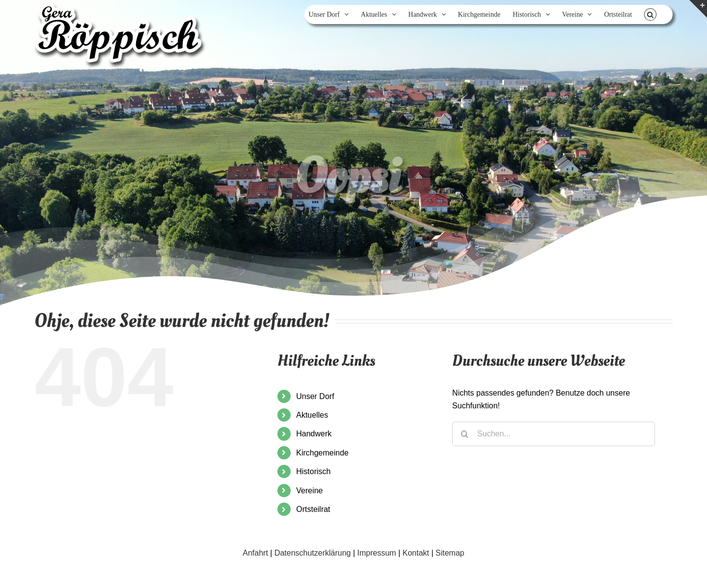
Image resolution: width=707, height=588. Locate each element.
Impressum (377, 553)
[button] (650, 14)
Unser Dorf (315, 396)
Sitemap (450, 553)
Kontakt (416, 553)
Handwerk (314, 434)
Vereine (309, 491)
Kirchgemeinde (322, 453)
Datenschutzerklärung (313, 553)
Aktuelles (312, 415)
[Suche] (464, 434)
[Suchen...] (554, 434)
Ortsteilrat (313, 509)
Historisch (313, 471)
